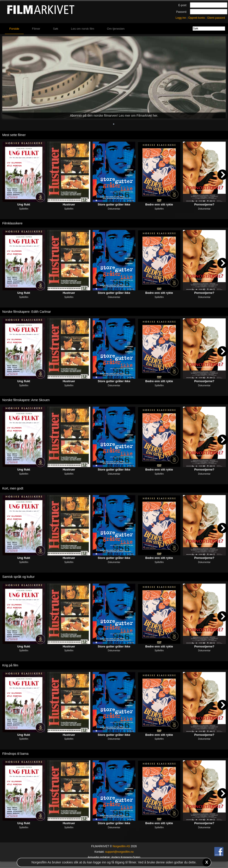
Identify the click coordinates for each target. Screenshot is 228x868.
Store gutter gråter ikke (114, 204)
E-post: (183, 5)
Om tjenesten (116, 29)
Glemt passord (216, 18)
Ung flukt (24, 204)
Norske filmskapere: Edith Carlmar (27, 312)
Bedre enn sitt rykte (159, 204)
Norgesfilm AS (121, 846)
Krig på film (10, 665)
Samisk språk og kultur (18, 577)
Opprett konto (197, 18)
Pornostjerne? (204, 204)
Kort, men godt (13, 488)
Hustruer (69, 204)
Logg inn (181, 18)
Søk (56, 29)
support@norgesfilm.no (119, 852)
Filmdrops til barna (15, 754)
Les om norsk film (83, 29)
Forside (14, 29)
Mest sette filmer (14, 135)
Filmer (36, 29)
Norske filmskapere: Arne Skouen (26, 400)
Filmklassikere (12, 223)
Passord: (182, 12)
